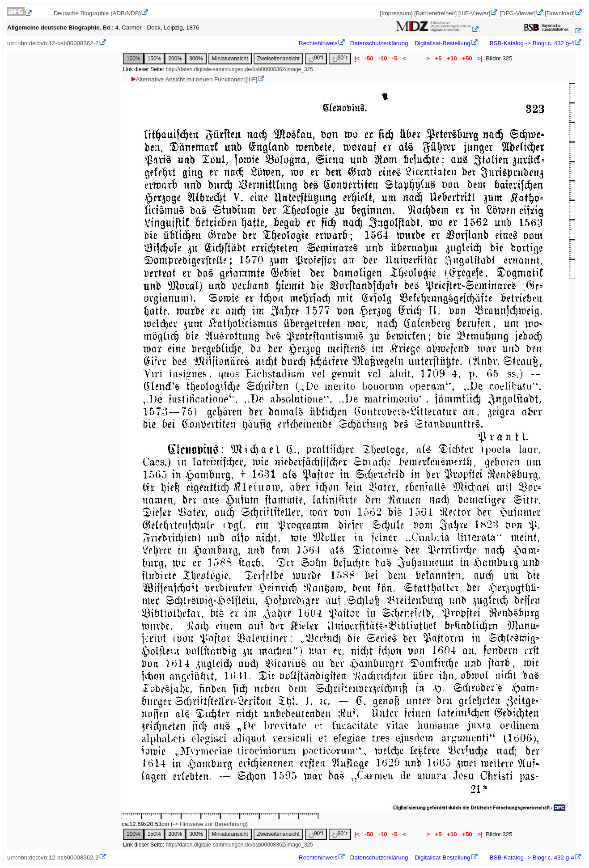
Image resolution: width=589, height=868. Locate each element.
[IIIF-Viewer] (475, 13)
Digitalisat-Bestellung (442, 43)
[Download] (560, 13)
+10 (452, 58)
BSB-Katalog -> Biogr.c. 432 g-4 (531, 43)
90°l (316, 58)
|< (357, 58)
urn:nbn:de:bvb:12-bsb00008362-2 (53, 43)
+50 (467, 58)
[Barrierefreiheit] (435, 13)
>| (480, 58)
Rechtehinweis (318, 43)
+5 (439, 58)
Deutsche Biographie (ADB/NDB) (97, 13)
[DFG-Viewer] (517, 13)
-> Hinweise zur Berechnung (209, 824)
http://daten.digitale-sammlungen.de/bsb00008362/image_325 (239, 69)
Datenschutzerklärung (379, 43)
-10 (383, 58)
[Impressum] (396, 13)
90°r (340, 58)
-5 (395, 58)
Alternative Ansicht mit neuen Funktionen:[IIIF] (194, 79)
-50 (369, 58)
